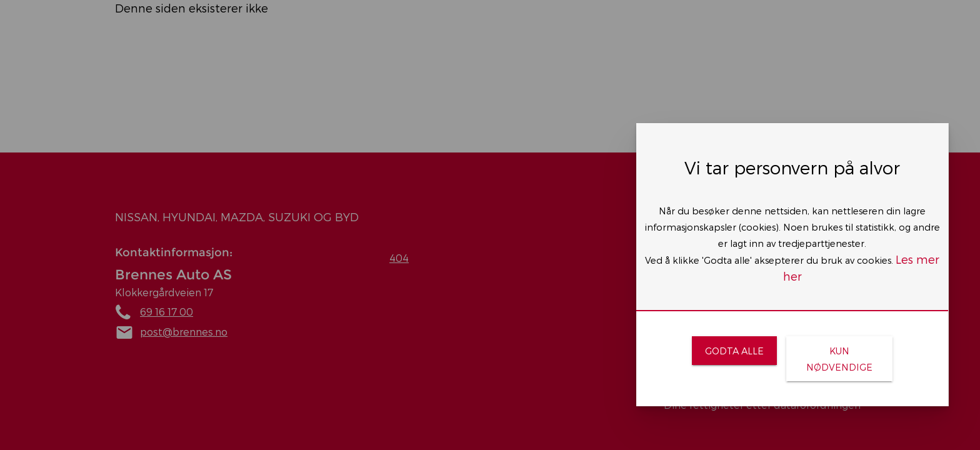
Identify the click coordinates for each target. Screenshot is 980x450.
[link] (734, 351)
